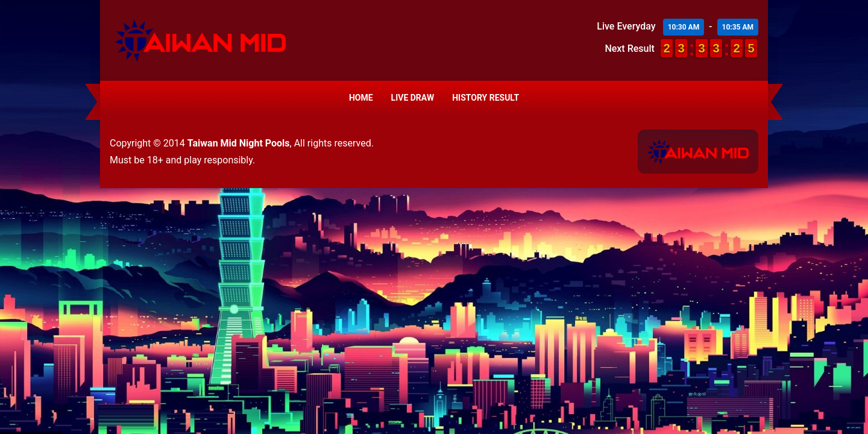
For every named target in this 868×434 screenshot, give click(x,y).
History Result (486, 98)
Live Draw (413, 98)
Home (361, 98)
